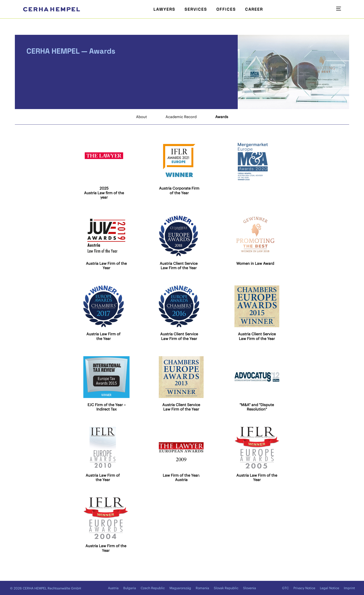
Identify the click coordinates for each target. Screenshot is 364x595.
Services (196, 9)
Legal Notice (330, 588)
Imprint (349, 588)
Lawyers (164, 9)
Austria (113, 588)
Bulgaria (130, 588)
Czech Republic (153, 588)
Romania (202, 588)
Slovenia (250, 588)
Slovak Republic (226, 588)
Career (254, 9)
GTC (285, 588)
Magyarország (180, 588)
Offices (226, 9)
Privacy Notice (304, 588)
